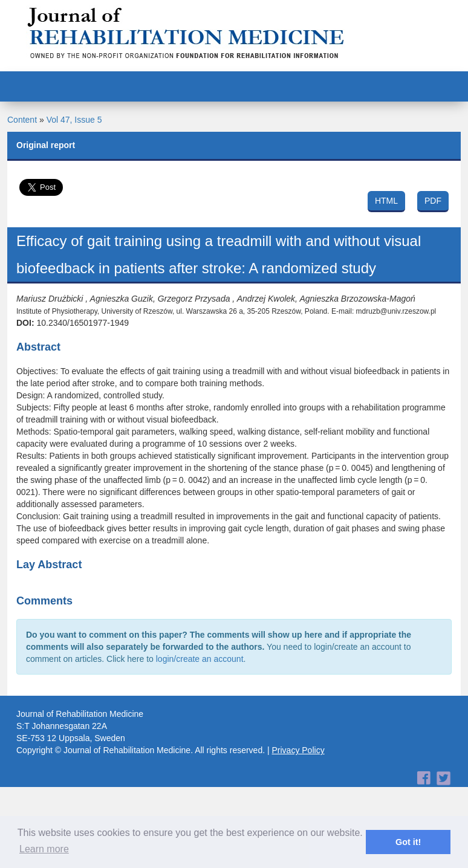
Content (22, 120)
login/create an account (200, 659)
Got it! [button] (408, 842)
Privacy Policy (298, 750)
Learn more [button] (44, 849)
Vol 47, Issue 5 (74, 120)
